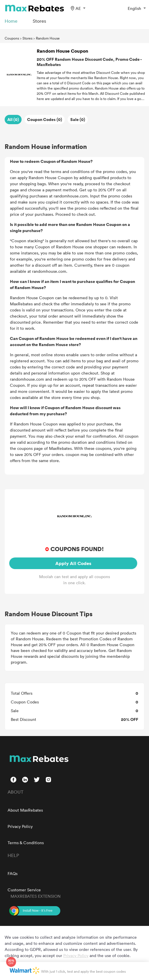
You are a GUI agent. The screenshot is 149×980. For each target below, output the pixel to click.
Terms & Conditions (26, 843)
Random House (48, 38)
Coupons (12, 38)
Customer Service (24, 890)
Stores (27, 38)
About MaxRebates (25, 810)
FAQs (13, 873)
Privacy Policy (20, 826)
